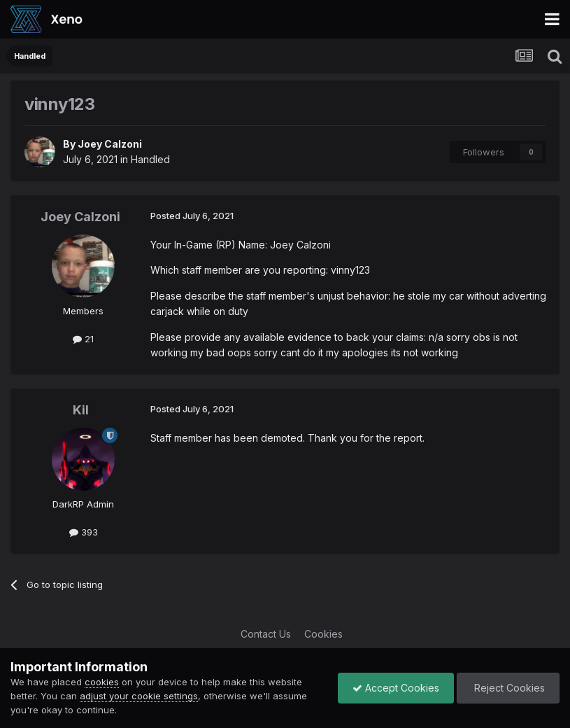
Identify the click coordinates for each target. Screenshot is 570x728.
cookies (102, 682)
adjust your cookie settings (139, 696)
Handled (150, 159)
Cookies (323, 634)
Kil (81, 410)
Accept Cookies (396, 688)
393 (84, 532)
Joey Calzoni (110, 144)
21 (83, 339)
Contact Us (266, 634)
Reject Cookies (508, 688)
